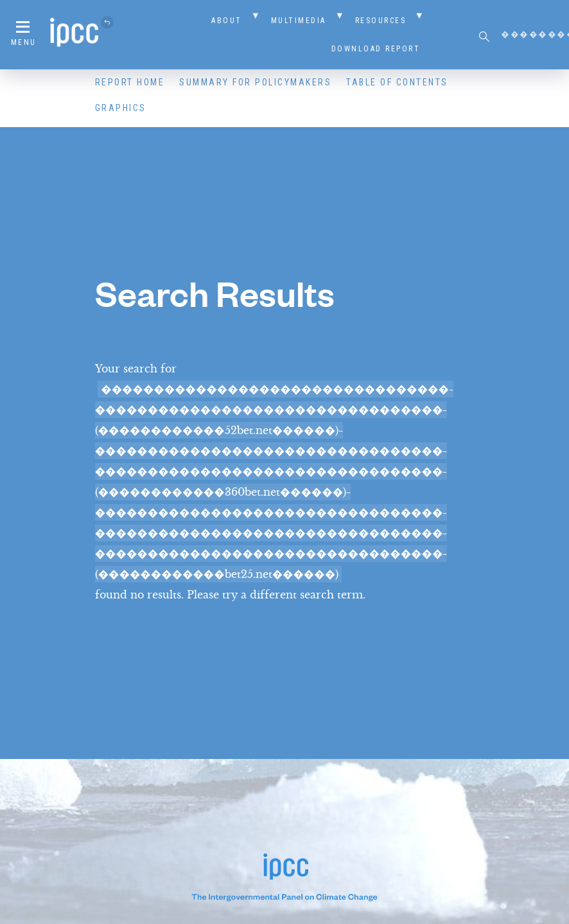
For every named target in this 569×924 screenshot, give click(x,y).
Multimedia (299, 21)
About (227, 21)
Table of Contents (397, 82)
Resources (381, 21)
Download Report (376, 49)
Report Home (130, 82)
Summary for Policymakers (255, 82)
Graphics (121, 108)
